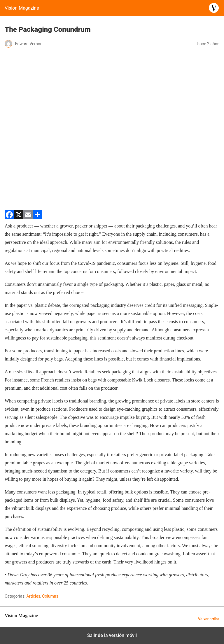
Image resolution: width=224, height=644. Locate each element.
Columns (50, 596)
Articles (34, 596)
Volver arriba (209, 619)
